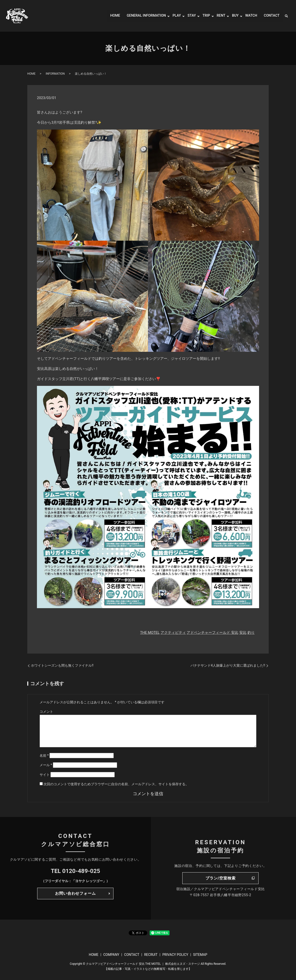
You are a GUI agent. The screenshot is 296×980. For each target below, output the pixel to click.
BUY (233, 16)
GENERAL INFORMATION (140, 16)
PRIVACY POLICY (175, 955)
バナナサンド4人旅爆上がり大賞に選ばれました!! (228, 665)
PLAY (172, 16)
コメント (46, 712)
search (286, 16)
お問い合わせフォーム (75, 893)
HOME (106, 16)
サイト (45, 775)
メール (46, 765)
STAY (188, 16)
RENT (218, 16)
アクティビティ (173, 633)
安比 (243, 633)
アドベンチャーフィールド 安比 (212, 633)
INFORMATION (55, 74)
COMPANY (111, 955)
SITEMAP (200, 955)
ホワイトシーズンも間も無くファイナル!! (62, 665)
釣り (251, 633)
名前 (44, 756)
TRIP (203, 16)
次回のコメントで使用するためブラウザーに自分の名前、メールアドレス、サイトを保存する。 (116, 784)
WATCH (250, 16)
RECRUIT (151, 955)
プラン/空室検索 (220, 878)
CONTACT (271, 16)
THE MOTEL (150, 633)
